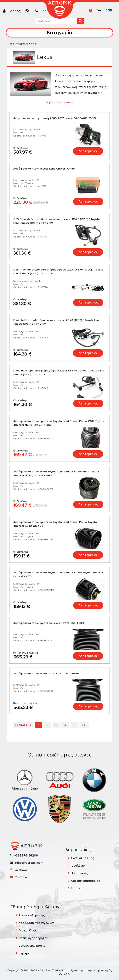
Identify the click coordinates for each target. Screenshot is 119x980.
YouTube (19, 877)
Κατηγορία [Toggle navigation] (59, 33)
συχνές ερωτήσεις (32, 946)
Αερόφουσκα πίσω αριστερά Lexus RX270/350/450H (49, 623)
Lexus (34, 44)
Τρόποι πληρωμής (32, 915)
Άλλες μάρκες (22, 44)
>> (84, 725)
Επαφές (76, 888)
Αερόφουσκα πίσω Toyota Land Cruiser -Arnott (44, 169)
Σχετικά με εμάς (82, 858)
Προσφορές (79, 873)
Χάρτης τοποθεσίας (85, 881)
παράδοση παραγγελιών (36, 923)
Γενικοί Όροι (27, 930)
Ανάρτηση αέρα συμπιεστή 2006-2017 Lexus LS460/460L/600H (55, 118)
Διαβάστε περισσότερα (59, 102)
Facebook (19, 870)
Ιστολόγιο (78, 866)
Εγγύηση (25, 953)
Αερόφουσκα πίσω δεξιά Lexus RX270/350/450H (46, 673)
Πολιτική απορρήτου (33, 938)
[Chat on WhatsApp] (28, 11)
